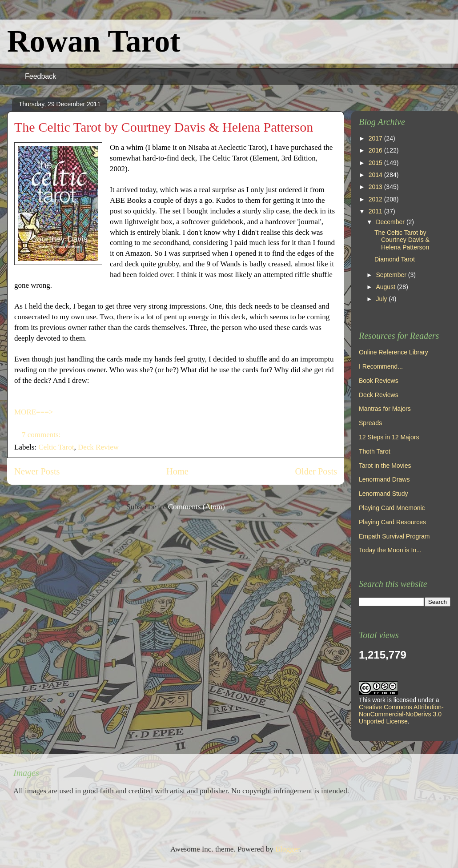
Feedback (40, 76)
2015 (376, 163)
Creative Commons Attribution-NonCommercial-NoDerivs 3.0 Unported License (401, 714)
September (392, 275)
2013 (376, 187)
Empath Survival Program (394, 536)
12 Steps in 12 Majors (389, 437)
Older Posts (316, 471)
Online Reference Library (394, 352)
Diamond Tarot (395, 259)
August (386, 287)
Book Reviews (379, 381)
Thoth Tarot (375, 451)
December (391, 222)
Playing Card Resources (392, 522)
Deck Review (98, 447)
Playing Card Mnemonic (392, 508)
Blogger (287, 849)
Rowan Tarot (94, 41)
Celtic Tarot (56, 447)
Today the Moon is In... (390, 550)
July (382, 299)
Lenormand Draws (384, 479)
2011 (376, 211)
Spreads (370, 423)
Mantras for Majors (385, 409)
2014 (376, 175)
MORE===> (34, 412)
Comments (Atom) (197, 507)
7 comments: (42, 435)
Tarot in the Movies (385, 466)
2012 (376, 199)
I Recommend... (381, 366)
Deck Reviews (379, 395)
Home (177, 471)
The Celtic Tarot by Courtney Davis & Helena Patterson (164, 127)
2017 (376, 138)
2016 (376, 150)
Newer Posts (37, 471)
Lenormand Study (384, 494)
